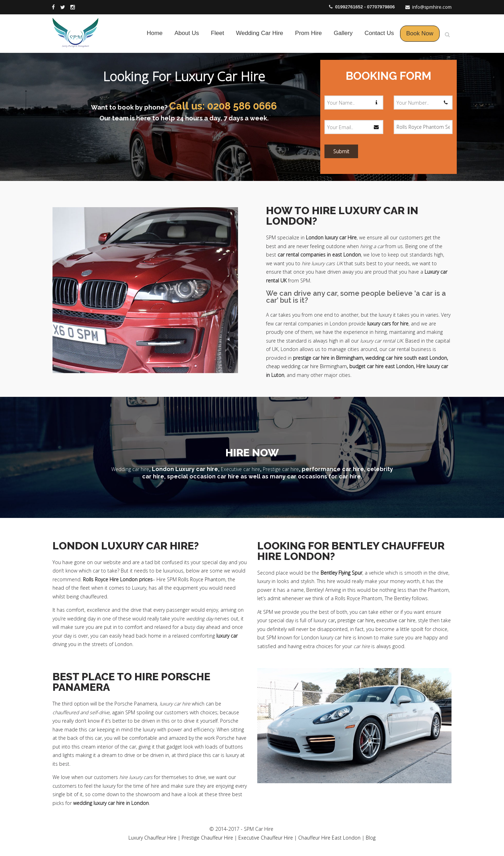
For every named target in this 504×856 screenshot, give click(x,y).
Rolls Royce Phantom (202, 579)
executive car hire (396, 620)
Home (155, 33)
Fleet (217, 33)
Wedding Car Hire (260, 33)
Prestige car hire (281, 469)
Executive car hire (240, 469)
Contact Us (379, 33)
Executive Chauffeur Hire (266, 838)
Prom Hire (309, 33)
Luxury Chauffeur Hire (152, 838)
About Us (187, 33)
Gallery (343, 33)
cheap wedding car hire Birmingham (306, 366)
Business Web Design (300, 829)
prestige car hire (356, 620)
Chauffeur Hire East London (329, 838)
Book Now (420, 33)
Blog (371, 838)
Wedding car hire (130, 469)
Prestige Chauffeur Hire (207, 838)
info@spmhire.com (432, 7)
